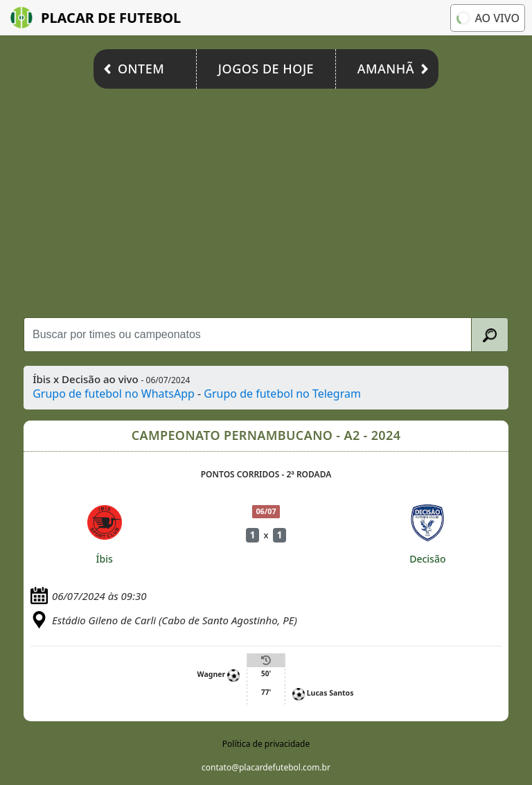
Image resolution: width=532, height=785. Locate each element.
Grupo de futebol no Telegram (282, 394)
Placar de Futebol (96, 18)
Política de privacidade (266, 744)
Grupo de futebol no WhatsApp (114, 394)
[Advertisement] (266, 200)
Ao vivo (487, 18)
